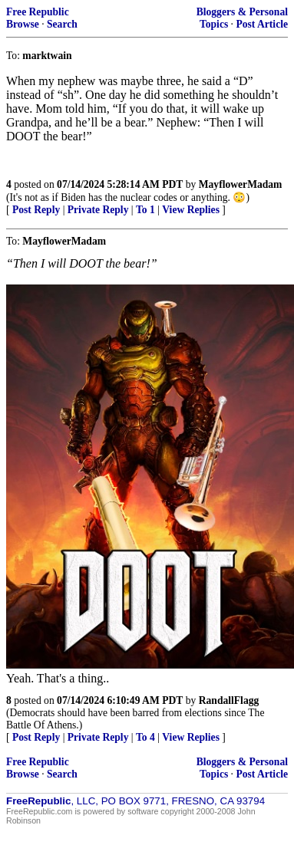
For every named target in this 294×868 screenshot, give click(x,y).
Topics (214, 24)
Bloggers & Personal (242, 12)
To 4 (145, 737)
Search (62, 24)
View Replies (191, 210)
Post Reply (36, 210)
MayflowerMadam (241, 184)
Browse (23, 24)
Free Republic (38, 12)
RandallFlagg (229, 700)
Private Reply (98, 210)
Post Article (262, 24)
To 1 (145, 210)
